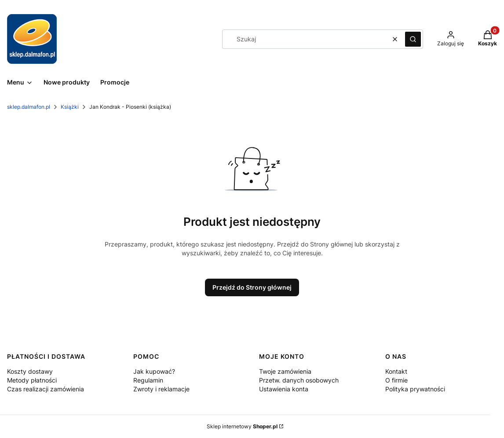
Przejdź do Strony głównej (252, 287)
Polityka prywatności (415, 389)
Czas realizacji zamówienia (46, 389)
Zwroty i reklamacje (161, 389)
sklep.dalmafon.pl (29, 107)
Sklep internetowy (242, 426)
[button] (413, 39)
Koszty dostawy (30, 371)
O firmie (396, 380)
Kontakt (396, 371)
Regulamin (148, 380)
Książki (70, 107)
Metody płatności (32, 380)
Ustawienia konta (284, 389)
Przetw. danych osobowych (299, 380)
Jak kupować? (154, 371)
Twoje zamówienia (285, 371)
